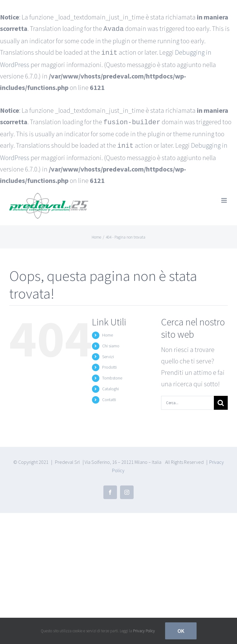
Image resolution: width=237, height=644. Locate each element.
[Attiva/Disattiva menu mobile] (225, 198)
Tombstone (112, 375)
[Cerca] (221, 400)
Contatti (109, 397)
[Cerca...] (187, 400)
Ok (181, 631)
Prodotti (109, 365)
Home (108, 333)
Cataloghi (110, 386)
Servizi (108, 354)
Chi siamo (111, 343)
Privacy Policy (144, 631)
